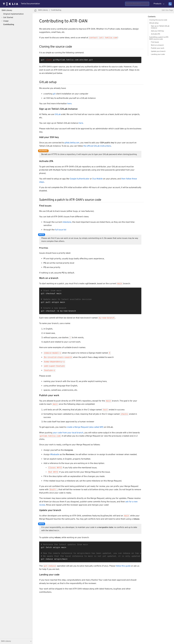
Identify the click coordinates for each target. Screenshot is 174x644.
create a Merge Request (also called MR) (85, 427)
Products (158, 4)
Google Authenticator (80, 179)
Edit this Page (167, 10)
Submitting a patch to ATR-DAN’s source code (159, 38)
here (69, 104)
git (54, 94)
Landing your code (158, 54)
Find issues (155, 42)
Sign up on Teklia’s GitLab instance (160, 27)
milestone (67, 222)
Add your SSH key (157, 31)
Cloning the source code (158, 20)
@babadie (55, 455)
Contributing (9, 25)
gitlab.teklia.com (72, 143)
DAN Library (7, 10)
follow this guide (123, 566)
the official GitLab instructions (97, 146)
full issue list (61, 230)
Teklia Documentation (30, 4)
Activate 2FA (156, 34)
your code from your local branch (68, 433)
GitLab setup (154, 23)
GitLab (58, 114)
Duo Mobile (97, 179)
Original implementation (13, 14)
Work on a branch (157, 45)
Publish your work (158, 48)
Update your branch (158, 51)
